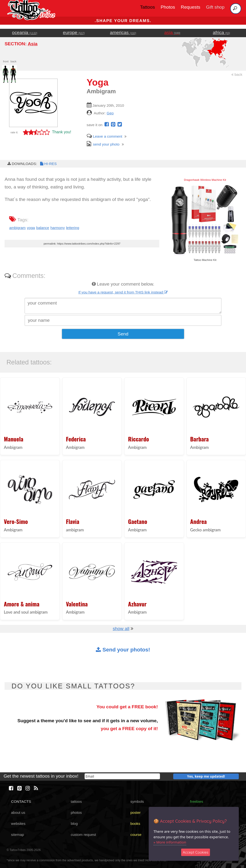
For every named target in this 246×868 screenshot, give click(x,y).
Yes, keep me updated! (206, 776)
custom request (83, 835)
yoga (31, 228)
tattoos (76, 801)
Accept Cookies (196, 852)
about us (18, 812)
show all (121, 629)
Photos (168, 7)
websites (18, 824)
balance (43, 228)
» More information (170, 842)
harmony (58, 228)
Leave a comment (105, 136)
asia (172, 32)
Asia (33, 44)
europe (74, 32)
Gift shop (215, 7)
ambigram (17, 228)
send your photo (103, 144)
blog (74, 824)
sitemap (18, 835)
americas (123, 32)
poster (136, 812)
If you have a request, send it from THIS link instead (123, 292)
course (136, 835)
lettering (73, 228)
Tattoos (148, 7)
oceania (25, 32)
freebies (197, 801)
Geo (110, 113)
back (237, 74)
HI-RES (48, 164)
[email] (122, 776)
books (135, 824)
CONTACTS (21, 801)
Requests (191, 7)
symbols (137, 801)
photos (76, 812)
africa (221, 32)
